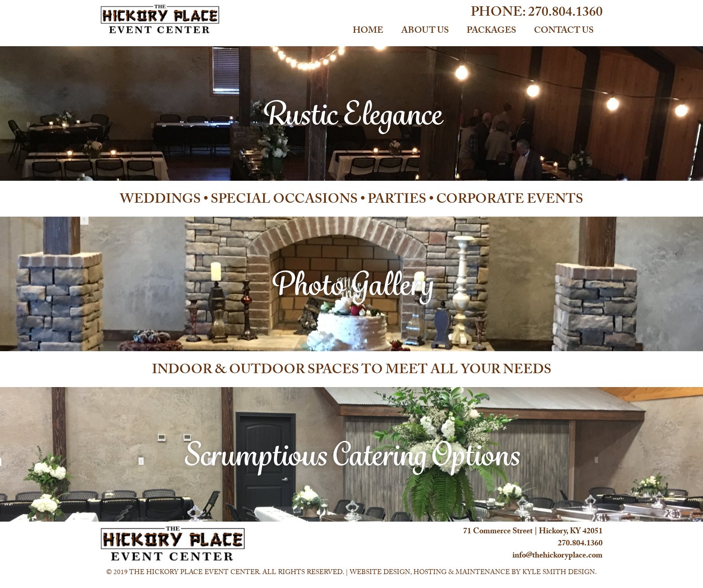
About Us (425, 31)
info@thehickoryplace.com (558, 556)
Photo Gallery (352, 284)
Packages (491, 31)
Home (368, 31)
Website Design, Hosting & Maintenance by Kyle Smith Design (472, 573)
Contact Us (564, 31)
